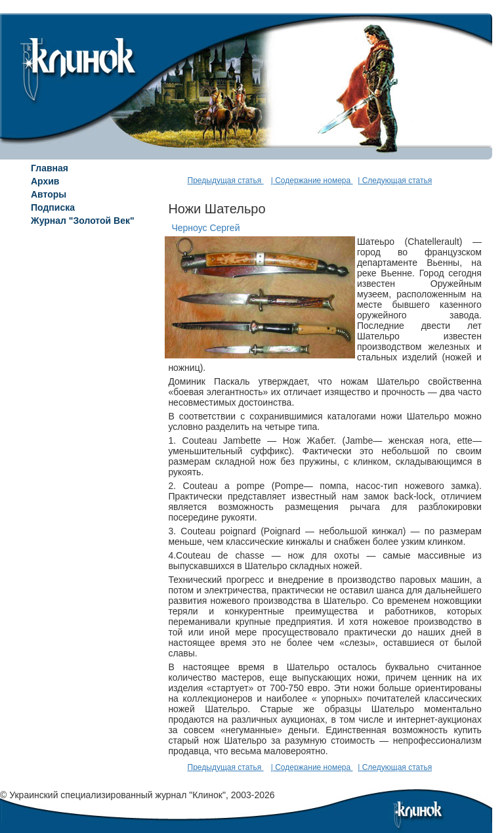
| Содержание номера (312, 181)
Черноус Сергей (205, 228)
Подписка (53, 207)
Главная (50, 168)
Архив (45, 181)
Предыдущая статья (226, 181)
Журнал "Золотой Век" (83, 221)
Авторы (49, 194)
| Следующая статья (395, 181)
